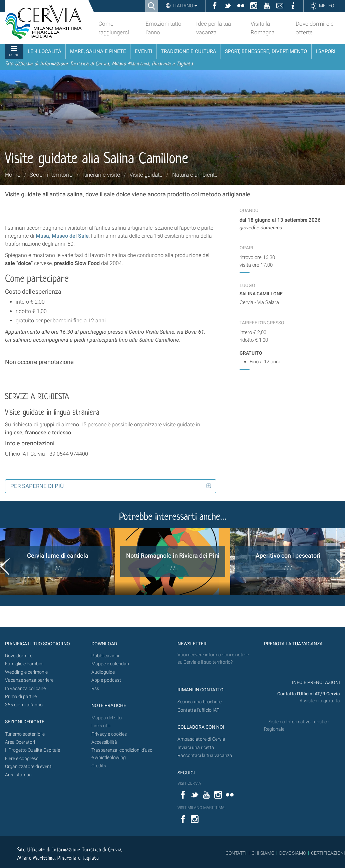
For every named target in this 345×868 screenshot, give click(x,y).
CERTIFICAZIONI (328, 853)
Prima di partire (21, 696)
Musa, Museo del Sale (62, 236)
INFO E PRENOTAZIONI (315, 682)
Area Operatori (20, 742)
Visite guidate (146, 175)
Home (13, 175)
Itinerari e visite (101, 175)
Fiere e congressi (22, 758)
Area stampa (18, 775)
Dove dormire (19, 656)
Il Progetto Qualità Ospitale (33, 750)
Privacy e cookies (109, 734)
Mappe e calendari (110, 664)
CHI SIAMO (263, 853)
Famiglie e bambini (24, 664)
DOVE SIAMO (292, 853)
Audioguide (103, 672)
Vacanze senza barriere (29, 680)
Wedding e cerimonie (26, 672)
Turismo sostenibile (25, 734)
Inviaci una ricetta (196, 747)
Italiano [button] (185, 6)
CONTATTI (236, 853)
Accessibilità (104, 742)
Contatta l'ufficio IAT (198, 710)
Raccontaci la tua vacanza (205, 755)
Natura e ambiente (195, 175)
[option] (58, 562)
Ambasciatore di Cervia (201, 739)
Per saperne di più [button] (37, 486)
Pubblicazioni (105, 656)
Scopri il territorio (51, 175)
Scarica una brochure (200, 702)
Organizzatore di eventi (29, 766)
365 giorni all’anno (24, 705)
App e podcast (106, 680)
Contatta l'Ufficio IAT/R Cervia (309, 694)
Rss (95, 688)
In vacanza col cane (25, 688)
